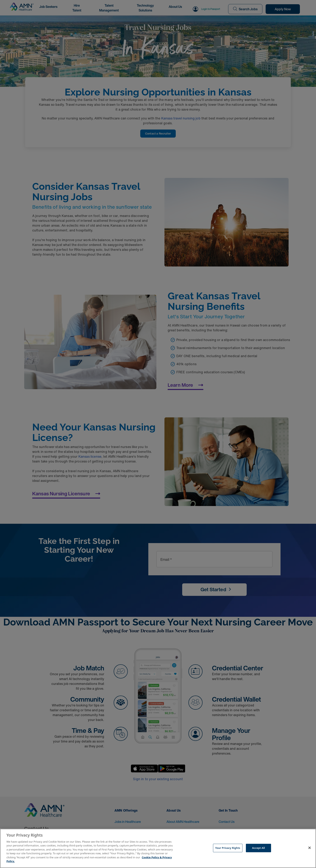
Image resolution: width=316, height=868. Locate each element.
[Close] (310, 848)
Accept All (259, 848)
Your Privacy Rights (228, 848)
